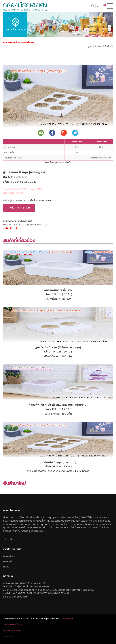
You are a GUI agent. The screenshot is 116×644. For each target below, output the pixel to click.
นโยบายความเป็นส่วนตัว (14, 625)
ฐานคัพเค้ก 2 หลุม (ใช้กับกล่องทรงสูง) (58, 347)
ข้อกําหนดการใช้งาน (12, 631)
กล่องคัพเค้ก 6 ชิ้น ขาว (58, 290)
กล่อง (6, 567)
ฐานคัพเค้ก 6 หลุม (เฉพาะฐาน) (58, 462)
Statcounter (67, 619)
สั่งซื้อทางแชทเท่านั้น (19, 208)
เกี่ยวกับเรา (8, 637)
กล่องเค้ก (8, 561)
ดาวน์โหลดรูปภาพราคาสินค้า (58, 162)
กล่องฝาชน (9, 556)
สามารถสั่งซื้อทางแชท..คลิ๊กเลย (38, 200)
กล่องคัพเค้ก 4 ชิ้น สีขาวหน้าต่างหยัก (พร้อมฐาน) (58, 405)
